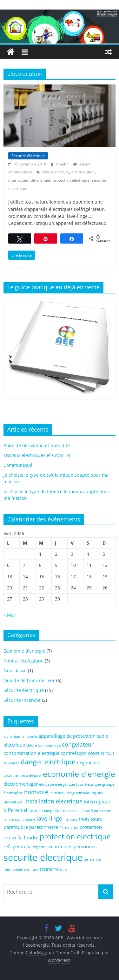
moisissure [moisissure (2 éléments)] (91, 819)
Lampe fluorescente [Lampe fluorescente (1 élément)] (95, 811)
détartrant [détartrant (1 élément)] (12, 775)
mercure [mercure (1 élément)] (70, 819)
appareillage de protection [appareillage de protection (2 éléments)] (67, 736)
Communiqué (18, 465)
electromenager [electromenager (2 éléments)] (21, 784)
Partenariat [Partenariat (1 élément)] (69, 828)
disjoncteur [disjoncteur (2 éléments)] (89, 762)
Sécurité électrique (28, 156)
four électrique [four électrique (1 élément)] (89, 784)
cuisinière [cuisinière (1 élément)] (11, 763)
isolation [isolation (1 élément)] (36, 811)
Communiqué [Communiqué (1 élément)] (49, 745)
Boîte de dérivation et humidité (37, 445)
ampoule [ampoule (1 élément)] (30, 736)
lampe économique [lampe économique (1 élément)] (19, 819)
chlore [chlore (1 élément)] (32, 745)
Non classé (15, 671)
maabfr (63, 164)
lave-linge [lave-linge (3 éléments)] (49, 818)
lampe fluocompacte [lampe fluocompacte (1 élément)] (61, 811)
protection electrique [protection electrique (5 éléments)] (75, 837)
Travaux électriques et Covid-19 (37, 455)
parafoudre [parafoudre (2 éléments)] (16, 827)
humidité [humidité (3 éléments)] (36, 792)
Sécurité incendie (22, 700)
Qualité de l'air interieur (29, 680)
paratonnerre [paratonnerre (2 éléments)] (44, 827)
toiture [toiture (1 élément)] (33, 869)
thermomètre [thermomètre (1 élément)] (15, 869)
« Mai (9, 615)
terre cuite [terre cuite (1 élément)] (92, 860)
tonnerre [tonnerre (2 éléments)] (49, 869)
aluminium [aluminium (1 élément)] (12, 736)
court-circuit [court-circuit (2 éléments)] (101, 753)
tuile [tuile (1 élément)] (64, 869)
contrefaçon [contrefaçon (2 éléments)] (74, 753)
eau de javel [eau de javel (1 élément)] (32, 775)
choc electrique (55, 172)
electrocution (83, 172)
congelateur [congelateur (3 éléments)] (78, 744)
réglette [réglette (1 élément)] (39, 847)
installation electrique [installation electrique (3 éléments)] (53, 801)
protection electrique (71, 180)
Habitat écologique (23, 661)
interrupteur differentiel (29, 180)
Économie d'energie (24, 651)
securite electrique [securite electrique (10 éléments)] (43, 857)
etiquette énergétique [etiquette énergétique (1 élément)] (57, 784)
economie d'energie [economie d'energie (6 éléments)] (79, 774)
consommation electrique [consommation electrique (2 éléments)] (31, 753)
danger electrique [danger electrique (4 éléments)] (48, 762)
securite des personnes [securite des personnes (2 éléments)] (71, 846)
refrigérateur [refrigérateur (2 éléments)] (17, 846)
